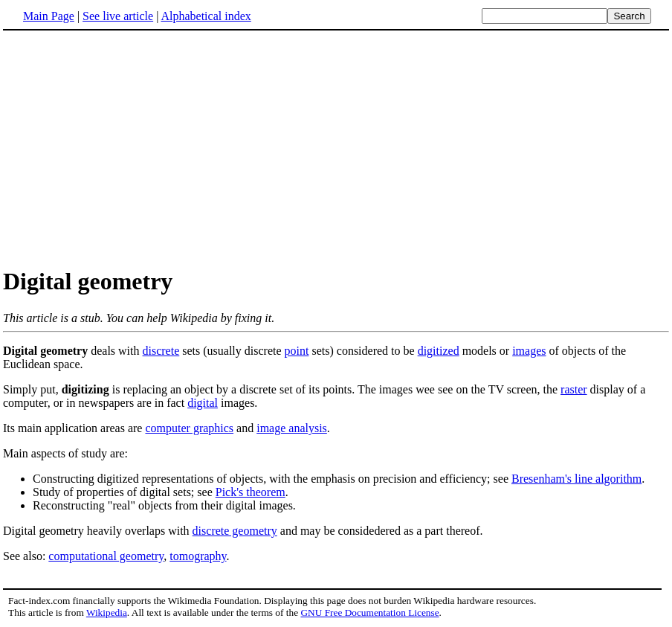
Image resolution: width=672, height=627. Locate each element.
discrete (161, 351)
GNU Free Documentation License (369, 612)
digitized (439, 351)
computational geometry (106, 556)
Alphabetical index (206, 16)
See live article (118, 16)
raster (574, 389)
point (297, 351)
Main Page (49, 16)
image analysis (292, 428)
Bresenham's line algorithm (576, 479)
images (529, 351)
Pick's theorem (251, 492)
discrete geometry (235, 531)
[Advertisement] (336, 148)
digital (203, 403)
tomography (198, 556)
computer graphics (189, 428)
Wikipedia (107, 612)
